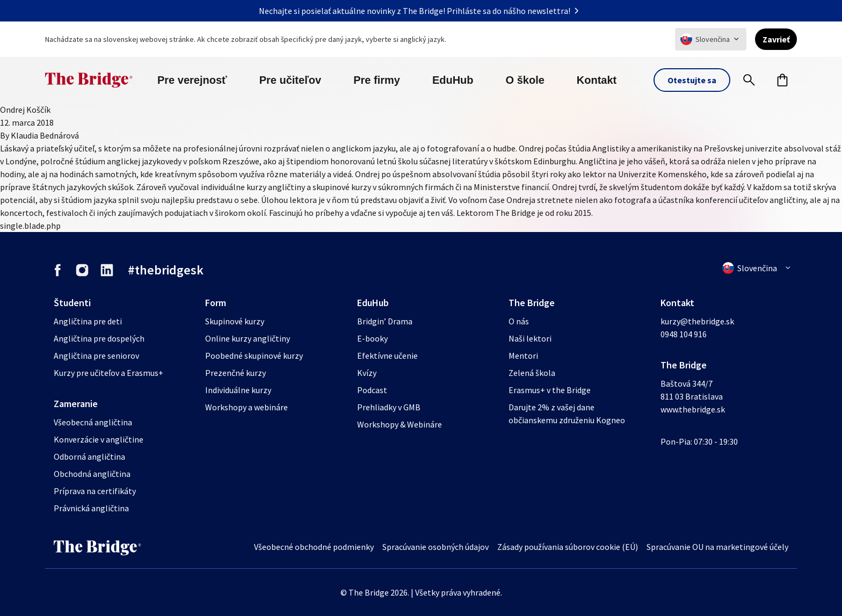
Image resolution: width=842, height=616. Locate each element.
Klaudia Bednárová (45, 135)
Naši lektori (530, 338)
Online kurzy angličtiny (248, 338)
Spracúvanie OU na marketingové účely (717, 547)
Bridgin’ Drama (385, 321)
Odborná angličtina (89, 456)
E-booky (372, 338)
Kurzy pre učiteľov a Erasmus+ (108, 373)
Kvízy (367, 373)
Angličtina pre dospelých (99, 338)
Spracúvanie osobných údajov (435, 547)
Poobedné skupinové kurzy (254, 356)
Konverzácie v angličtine (99, 439)
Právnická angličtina (91, 508)
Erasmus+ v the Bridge (550, 390)
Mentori (523, 356)
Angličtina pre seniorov (96, 356)
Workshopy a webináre (246, 407)
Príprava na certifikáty (95, 491)
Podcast (372, 390)
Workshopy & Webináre (400, 424)
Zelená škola (532, 373)
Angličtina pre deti (88, 321)
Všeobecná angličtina (93, 422)
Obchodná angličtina (92, 474)
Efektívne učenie (387, 356)
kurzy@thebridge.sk (697, 321)
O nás (519, 321)
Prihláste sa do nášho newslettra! (515, 11)
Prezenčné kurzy (235, 373)
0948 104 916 (684, 334)
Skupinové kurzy (235, 321)
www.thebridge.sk (693, 409)
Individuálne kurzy (238, 390)
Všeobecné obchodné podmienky (314, 547)
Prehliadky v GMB (389, 407)
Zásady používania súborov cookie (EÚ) (568, 547)
